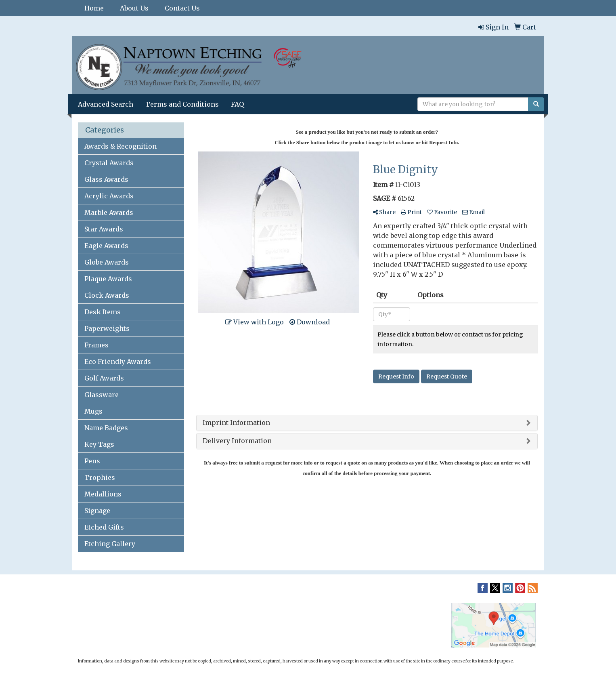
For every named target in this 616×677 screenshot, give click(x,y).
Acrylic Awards (109, 196)
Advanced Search (106, 104)
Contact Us (182, 8)
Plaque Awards (108, 279)
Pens (92, 461)
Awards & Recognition (120, 146)
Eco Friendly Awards (118, 362)
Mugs (93, 411)
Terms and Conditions (182, 104)
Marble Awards (109, 212)
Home (94, 8)
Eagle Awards (106, 246)
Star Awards (104, 229)
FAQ (237, 104)
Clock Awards (107, 295)
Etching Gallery (110, 544)
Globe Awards (107, 262)
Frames (96, 345)
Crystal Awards (109, 163)
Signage (97, 511)
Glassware (102, 395)
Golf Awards (104, 378)
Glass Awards (106, 179)
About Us (134, 8)
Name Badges (106, 428)
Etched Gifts (104, 527)
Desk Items (103, 312)
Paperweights (107, 328)
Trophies (100, 477)
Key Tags (99, 444)
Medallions (103, 494)
